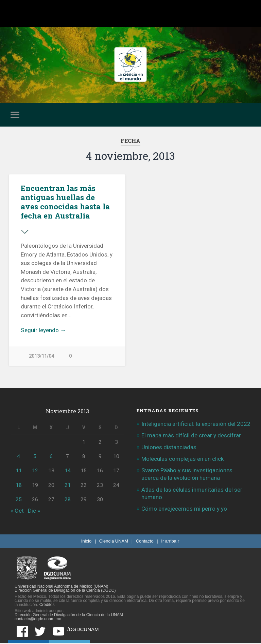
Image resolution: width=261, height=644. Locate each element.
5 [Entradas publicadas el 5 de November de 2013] (35, 457)
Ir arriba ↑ (170, 542)
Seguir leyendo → (43, 330)
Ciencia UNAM (114, 542)
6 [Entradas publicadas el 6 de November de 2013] (51, 457)
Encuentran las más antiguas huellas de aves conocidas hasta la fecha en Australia (65, 202)
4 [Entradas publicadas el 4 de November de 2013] (19, 457)
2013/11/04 (41, 356)
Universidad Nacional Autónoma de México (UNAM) (61, 587)
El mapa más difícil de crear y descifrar (191, 436)
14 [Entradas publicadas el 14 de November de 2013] (68, 472)
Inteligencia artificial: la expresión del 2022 (196, 425)
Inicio (86, 542)
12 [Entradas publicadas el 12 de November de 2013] (35, 472)
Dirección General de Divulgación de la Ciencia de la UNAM (69, 615)
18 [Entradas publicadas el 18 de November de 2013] (19, 486)
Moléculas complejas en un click (182, 459)
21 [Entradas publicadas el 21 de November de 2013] (68, 486)
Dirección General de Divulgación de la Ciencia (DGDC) (65, 591)
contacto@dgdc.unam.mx (38, 620)
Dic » (34, 511)
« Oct (17, 511)
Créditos (47, 605)
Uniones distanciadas (169, 448)
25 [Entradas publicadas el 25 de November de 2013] (19, 500)
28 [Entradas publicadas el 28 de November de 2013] (68, 500)
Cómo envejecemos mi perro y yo (184, 510)
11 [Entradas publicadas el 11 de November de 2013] (19, 472)
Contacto (145, 542)
